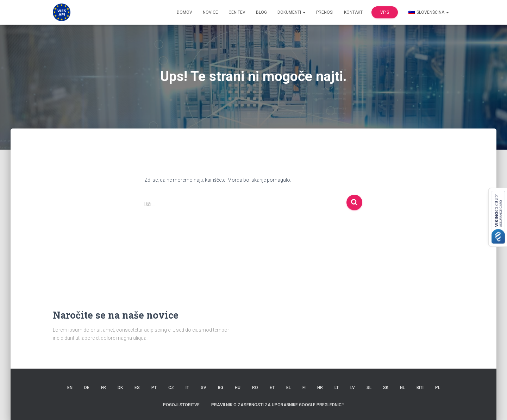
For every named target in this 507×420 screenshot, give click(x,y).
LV (353, 388)
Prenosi (325, 12)
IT (187, 388)
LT (337, 388)
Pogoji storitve (181, 405)
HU (238, 388)
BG (221, 388)
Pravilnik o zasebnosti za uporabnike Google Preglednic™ (278, 405)
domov (184, 12)
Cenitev (237, 12)
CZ (171, 388)
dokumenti (292, 12)
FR (104, 388)
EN (70, 388)
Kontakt (353, 12)
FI (304, 388)
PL (438, 388)
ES (137, 388)
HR (320, 388)
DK (120, 388)
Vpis (385, 12)
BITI (420, 388)
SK (386, 388)
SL (369, 388)
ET (272, 388)
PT (154, 388)
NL (402, 388)
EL (289, 388)
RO (255, 388)
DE (87, 388)
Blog (261, 12)
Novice (210, 12)
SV (204, 388)
